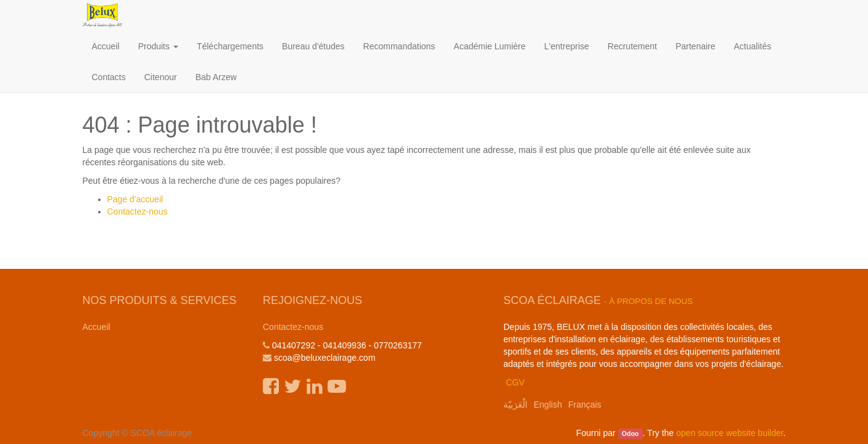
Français (585, 405)
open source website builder (730, 433)
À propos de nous (651, 301)
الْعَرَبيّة (515, 405)
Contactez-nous (138, 212)
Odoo (630, 434)
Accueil (97, 327)
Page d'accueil (135, 199)
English (548, 405)
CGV (515, 382)
